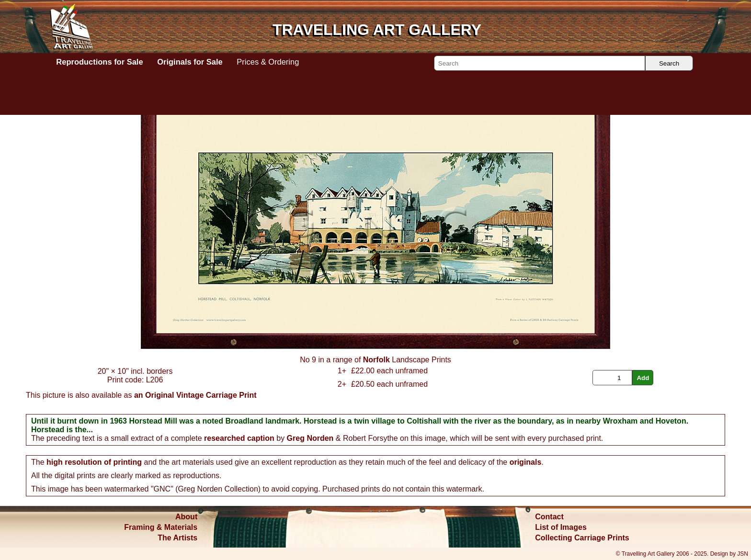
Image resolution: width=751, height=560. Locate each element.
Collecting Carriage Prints (582, 538)
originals (526, 462)
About (186, 517)
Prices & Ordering (268, 62)
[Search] (540, 63)
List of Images (561, 527)
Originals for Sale (190, 62)
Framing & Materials (161, 527)
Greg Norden (310, 438)
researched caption (239, 438)
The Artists (177, 538)
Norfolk (376, 360)
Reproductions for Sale (99, 62)
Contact (549, 517)
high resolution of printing (94, 462)
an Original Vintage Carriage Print (195, 395)
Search (669, 63)
